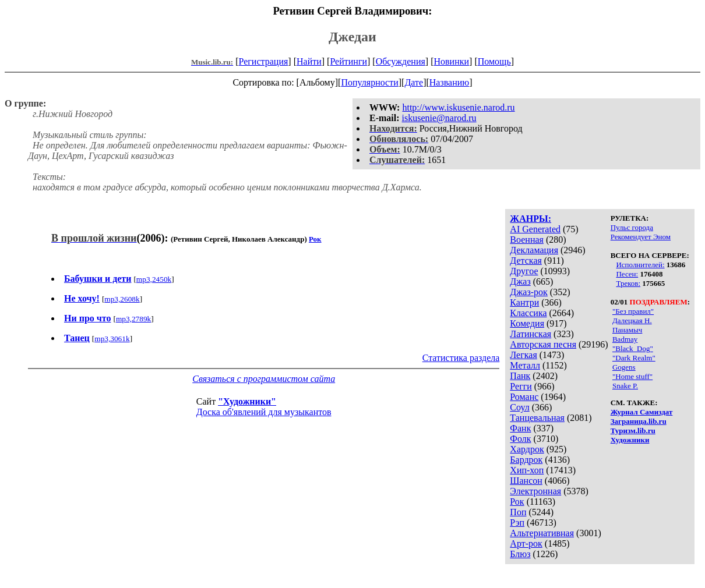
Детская (526, 261)
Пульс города (632, 227)
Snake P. (625, 386)
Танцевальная (537, 418)
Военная (527, 240)
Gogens (624, 367)
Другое (524, 271)
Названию (450, 82)
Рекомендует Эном (641, 237)
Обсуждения (401, 61)
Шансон (526, 481)
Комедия (527, 323)
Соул (519, 407)
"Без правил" (633, 311)
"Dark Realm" (634, 358)
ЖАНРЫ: (530, 219)
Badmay (625, 339)
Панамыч (627, 330)
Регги (521, 386)
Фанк (520, 428)
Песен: (627, 274)
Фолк (520, 439)
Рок (517, 502)
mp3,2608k (122, 299)
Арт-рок (526, 543)
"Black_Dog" (633, 348)
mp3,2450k (154, 279)
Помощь (494, 61)
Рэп (517, 523)
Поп (518, 512)
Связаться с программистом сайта (264, 379)
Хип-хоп (527, 470)
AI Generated (535, 229)
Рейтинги (348, 61)
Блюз (520, 554)
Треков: (628, 283)
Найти (309, 61)
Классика (528, 313)
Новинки (451, 61)
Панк (520, 376)
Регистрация (264, 61)
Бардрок (526, 460)
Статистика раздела (461, 358)
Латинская (530, 334)
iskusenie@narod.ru (439, 118)
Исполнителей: (640, 265)
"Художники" (247, 401)
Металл (525, 365)
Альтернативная (542, 533)
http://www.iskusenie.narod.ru (458, 107)
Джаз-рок (529, 292)
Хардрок (527, 449)
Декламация (534, 250)
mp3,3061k (112, 339)
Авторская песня (543, 344)
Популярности (369, 82)
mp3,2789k (133, 319)
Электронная (535, 491)
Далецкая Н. (632, 320)
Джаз (520, 281)
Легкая (523, 355)
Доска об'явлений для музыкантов (264, 412)
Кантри (524, 302)
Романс (524, 397)
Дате (414, 82)
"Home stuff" (632, 376)
